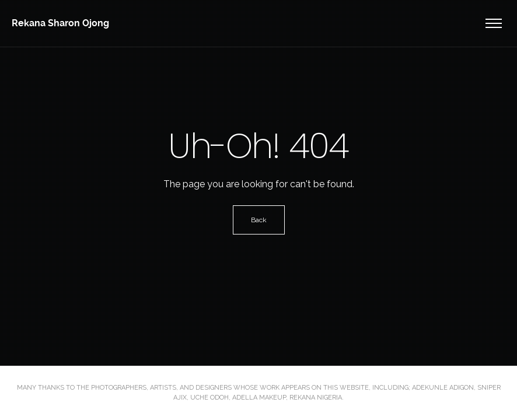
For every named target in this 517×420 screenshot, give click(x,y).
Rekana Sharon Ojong (60, 23)
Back (259, 220)
